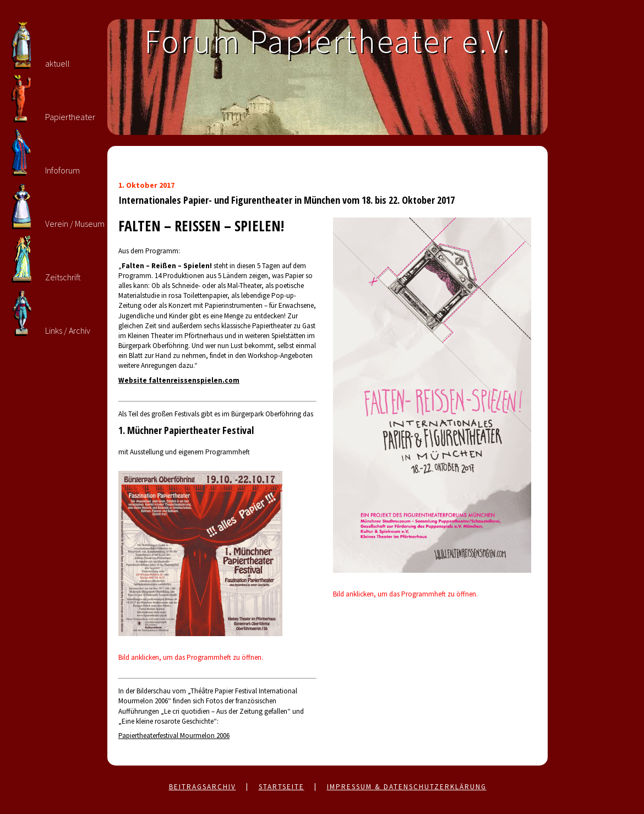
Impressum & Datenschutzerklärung (407, 787)
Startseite (282, 787)
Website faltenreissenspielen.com (179, 380)
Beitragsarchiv (203, 787)
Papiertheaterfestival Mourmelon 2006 (174, 736)
